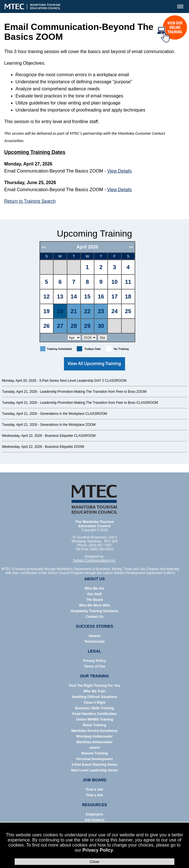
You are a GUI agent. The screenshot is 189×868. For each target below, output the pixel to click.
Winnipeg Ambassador (94, 736)
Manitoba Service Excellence (94, 731)
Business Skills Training (94, 708)
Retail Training (94, 725)
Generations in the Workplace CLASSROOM (74, 414)
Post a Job (94, 790)
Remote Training (94, 753)
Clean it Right (94, 703)
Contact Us (94, 617)
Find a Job (95, 795)
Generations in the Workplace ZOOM (68, 425)
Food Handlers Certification (94, 714)
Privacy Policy (98, 850)
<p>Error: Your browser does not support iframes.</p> (94, 292)
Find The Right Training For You (95, 686)
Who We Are (94, 588)
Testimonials (94, 642)
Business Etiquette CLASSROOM (70, 436)
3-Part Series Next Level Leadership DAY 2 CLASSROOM (83, 381)
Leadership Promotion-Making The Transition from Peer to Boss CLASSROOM (99, 403)
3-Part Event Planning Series (94, 765)
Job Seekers (94, 820)
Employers (94, 814)
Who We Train (94, 691)
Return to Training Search (30, 201)
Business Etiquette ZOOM (65, 447)
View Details (119, 171)
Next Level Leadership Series (94, 770)
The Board (94, 600)
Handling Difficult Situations (94, 697)
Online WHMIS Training (95, 719)
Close (94, 862)
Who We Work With (94, 605)
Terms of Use (94, 666)
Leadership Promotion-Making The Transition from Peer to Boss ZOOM (93, 392)
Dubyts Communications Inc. (94, 561)
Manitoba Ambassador (94, 742)
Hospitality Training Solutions (94, 611)
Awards (94, 636)
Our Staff (94, 594)
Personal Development (94, 759)
